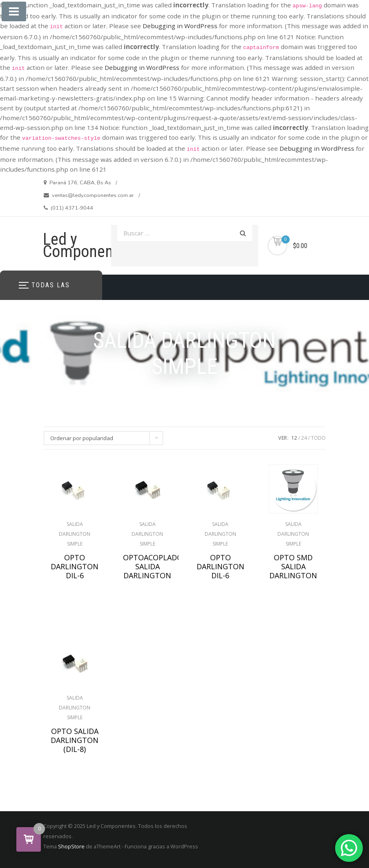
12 (294, 438)
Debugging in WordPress (180, 26)
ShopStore (71, 846)
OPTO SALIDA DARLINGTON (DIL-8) (75, 740)
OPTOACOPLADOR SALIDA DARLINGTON (148, 566)
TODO (318, 438)
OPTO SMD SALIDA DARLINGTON (293, 566)
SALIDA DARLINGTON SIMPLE (75, 534)
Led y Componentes (88, 245)
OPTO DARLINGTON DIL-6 (75, 566)
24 (304, 438)
